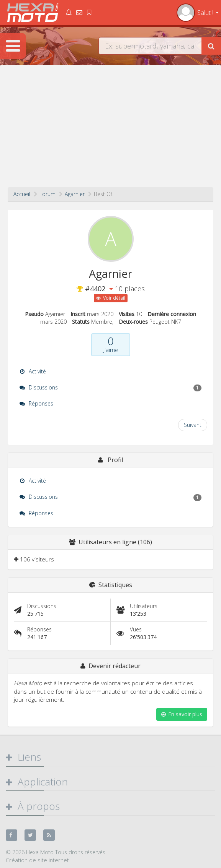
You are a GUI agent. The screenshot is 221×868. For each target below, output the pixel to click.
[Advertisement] (110, 130)
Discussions (110, 388)
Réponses (36, 403)
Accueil (22, 194)
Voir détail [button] (111, 298)
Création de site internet (37, 860)
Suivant (193, 425)
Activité (33, 371)
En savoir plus (182, 714)
